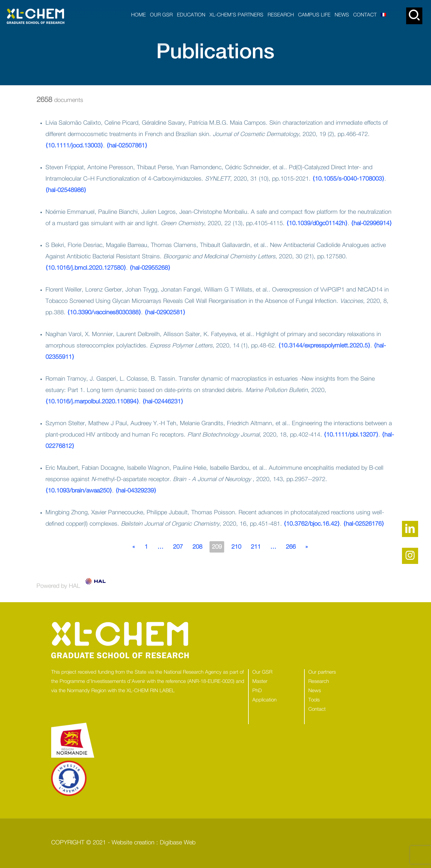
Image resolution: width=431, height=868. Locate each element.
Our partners (322, 672)
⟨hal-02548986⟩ (66, 190)
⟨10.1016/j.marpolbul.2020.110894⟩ (92, 402)
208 (197, 547)
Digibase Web (178, 843)
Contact (317, 709)
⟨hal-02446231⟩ (163, 402)
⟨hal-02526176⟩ (364, 524)
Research (319, 681)
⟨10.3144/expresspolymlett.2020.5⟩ (324, 346)
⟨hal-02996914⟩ (371, 223)
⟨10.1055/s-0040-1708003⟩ (348, 179)
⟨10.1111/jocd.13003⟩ (74, 146)
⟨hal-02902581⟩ (165, 312)
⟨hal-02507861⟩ (127, 146)
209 (217, 547)
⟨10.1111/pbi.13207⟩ (351, 435)
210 (236, 547)
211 (256, 547)
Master (260, 681)
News (315, 691)
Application (264, 700)
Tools (314, 700)
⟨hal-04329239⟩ (136, 491)
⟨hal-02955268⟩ (150, 268)
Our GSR (262, 672)
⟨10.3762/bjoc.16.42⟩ (312, 524)
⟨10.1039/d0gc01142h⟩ (317, 223)
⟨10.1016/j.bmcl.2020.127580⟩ (86, 268)
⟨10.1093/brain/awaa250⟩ (79, 491)
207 (178, 547)
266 (291, 547)
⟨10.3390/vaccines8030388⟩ (104, 312)
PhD (257, 691)
